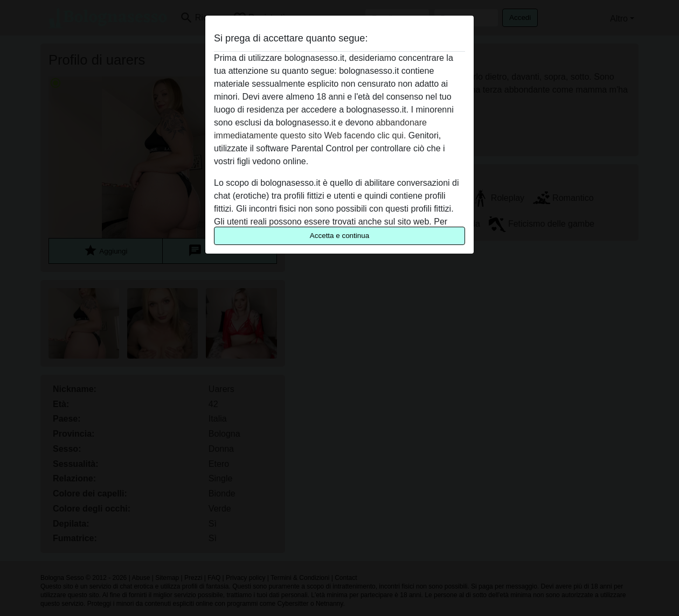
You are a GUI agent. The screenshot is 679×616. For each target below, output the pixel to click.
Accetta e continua (339, 236)
